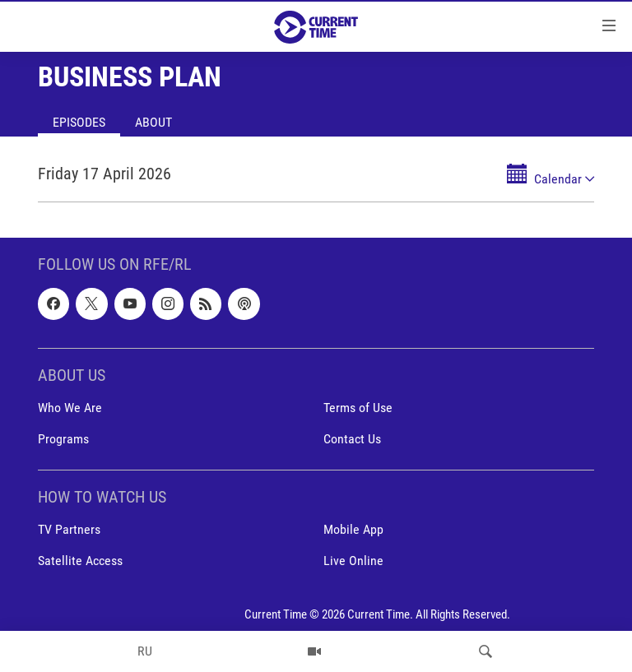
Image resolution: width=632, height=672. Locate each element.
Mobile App (353, 529)
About (153, 122)
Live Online (353, 561)
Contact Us (352, 439)
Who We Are (70, 408)
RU (145, 651)
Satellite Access (80, 561)
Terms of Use (358, 408)
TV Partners (69, 529)
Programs (63, 439)
